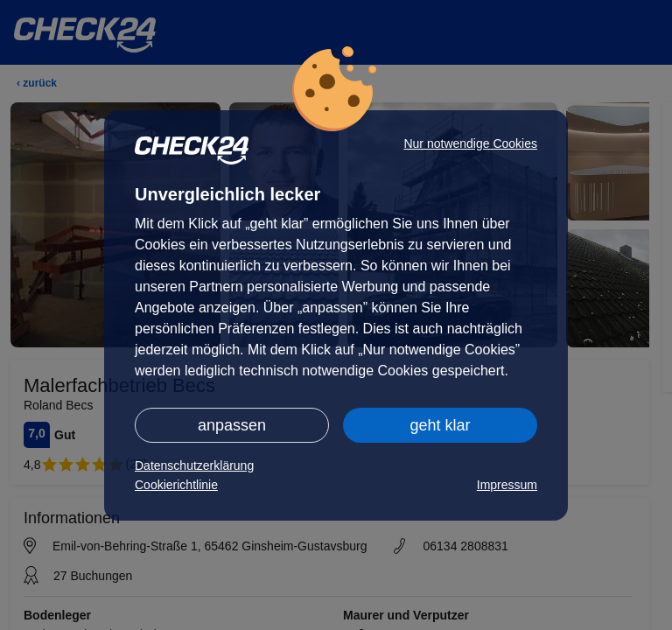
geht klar (440, 425)
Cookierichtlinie (176, 485)
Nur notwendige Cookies (470, 143)
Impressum (507, 485)
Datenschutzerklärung (194, 465)
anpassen (232, 425)
